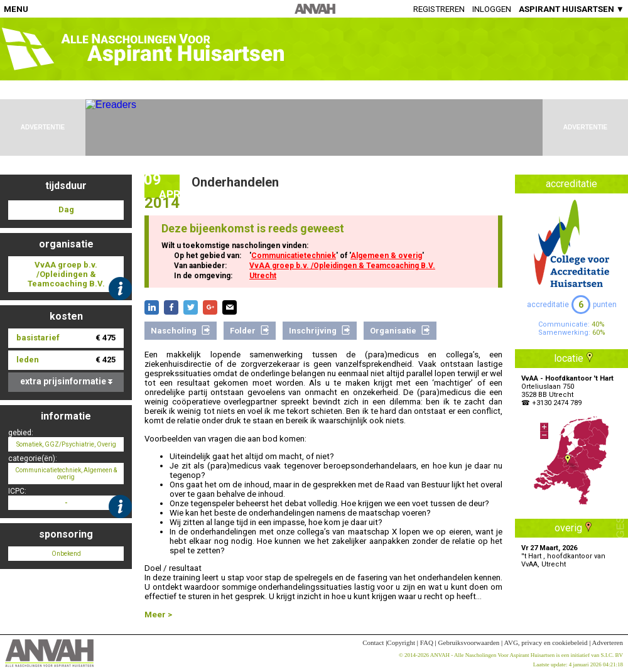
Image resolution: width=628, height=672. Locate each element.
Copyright (401, 642)
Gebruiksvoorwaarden (469, 642)
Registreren (439, 9)
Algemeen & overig (386, 256)
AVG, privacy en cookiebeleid (545, 642)
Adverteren (608, 642)
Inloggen (492, 9)
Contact (373, 642)
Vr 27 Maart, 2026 (549, 548)
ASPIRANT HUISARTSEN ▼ (571, 9)
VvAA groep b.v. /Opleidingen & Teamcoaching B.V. (342, 266)
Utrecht (263, 276)
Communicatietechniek (294, 256)
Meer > (158, 615)
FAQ (427, 642)
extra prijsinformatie (66, 381)
